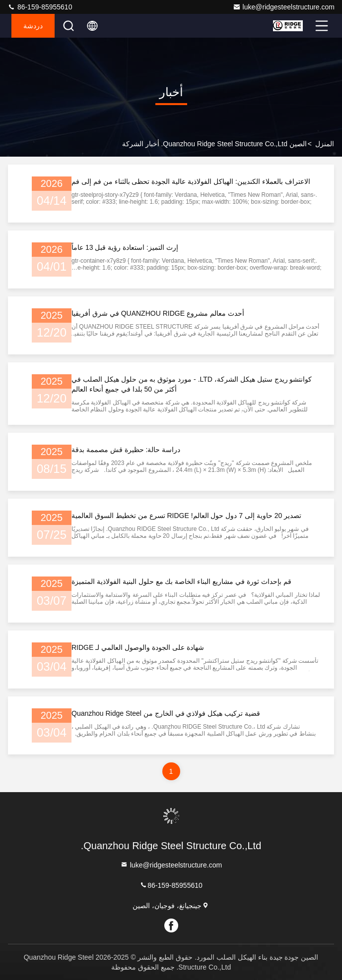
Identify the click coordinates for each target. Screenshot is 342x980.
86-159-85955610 (40, 7)
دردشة (33, 26)
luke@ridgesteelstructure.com (284, 7)
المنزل (325, 144)
